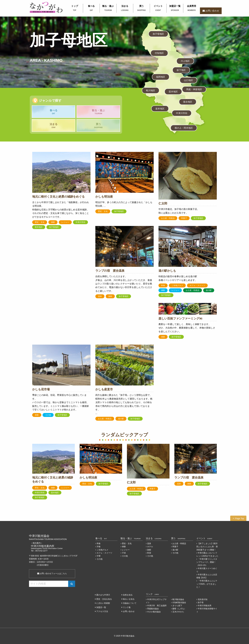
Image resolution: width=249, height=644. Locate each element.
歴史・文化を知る (104, 599)
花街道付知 (203, 599)
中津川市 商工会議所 (157, 606)
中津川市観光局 (204, 606)
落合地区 (188, 102)
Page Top (240, 518)
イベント (158, 8)
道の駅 (209, 290)
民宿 (149, 553)
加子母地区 (158, 34)
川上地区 (185, 61)
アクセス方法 (102, 611)
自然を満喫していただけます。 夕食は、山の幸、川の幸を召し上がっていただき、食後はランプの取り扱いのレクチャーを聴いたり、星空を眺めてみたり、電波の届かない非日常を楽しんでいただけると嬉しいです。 (124, 284)
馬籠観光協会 (153, 609)
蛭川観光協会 (178, 599)
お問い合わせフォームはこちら (52, 573)
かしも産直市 (104, 389)
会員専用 (192, 8)
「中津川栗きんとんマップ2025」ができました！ (207, 584)
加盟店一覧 (175, 8)
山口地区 (188, 80)
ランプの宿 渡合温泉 (110, 271)
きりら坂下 (177, 606)
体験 (53, 222)
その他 (48, 415)
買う (141, 8)
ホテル (150, 547)
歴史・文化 (40, 222)
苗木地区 (173, 92)
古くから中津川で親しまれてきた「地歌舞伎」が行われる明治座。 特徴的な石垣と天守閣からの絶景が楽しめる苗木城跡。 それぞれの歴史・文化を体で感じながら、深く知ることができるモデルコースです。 (61, 210)
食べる (91, 8)
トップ (75, 8)
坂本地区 (160, 109)
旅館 (110, 296)
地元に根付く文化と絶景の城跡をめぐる (58, 197)
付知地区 (159, 53)
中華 (99, 556)
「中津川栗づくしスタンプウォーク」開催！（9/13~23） (207, 562)
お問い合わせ (212, 11)
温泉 (100, 296)
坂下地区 (181, 70)
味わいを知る (129, 599)
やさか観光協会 (154, 612)
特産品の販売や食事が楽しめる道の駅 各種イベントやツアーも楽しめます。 (178, 278)
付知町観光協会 (179, 603)
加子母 (201, 603)
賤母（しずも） (179, 609)
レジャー (65, 222)
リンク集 (127, 607)
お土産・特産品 (168, 218)
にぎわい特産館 (103, 603)
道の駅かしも (167, 271)
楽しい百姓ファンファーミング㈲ (180, 319)
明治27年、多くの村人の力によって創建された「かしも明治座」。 (124, 204)
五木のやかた (178, 612)
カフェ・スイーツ (197, 285)
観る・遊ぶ (108, 8)
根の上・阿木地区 (184, 128)
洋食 (99, 547)
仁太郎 (163, 203)
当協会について (130, 603)
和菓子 (184, 218)
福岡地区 (161, 77)
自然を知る (128, 595)
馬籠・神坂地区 (194, 89)
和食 (163, 285)
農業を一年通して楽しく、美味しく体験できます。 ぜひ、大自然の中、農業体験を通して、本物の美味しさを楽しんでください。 (187, 328)
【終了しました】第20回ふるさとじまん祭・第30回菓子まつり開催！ (207, 547)
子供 (124, 553)
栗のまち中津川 (103, 595)
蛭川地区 (151, 90)
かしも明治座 (104, 197)
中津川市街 (182, 113)
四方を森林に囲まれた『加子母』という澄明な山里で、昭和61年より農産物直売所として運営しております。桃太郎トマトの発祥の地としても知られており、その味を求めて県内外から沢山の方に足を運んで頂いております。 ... (124, 404)
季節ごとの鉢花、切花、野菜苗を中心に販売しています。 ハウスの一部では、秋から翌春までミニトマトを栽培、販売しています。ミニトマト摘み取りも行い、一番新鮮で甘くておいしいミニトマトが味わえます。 (61, 402)
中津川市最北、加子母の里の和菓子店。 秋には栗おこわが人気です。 (179, 211)
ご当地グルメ (177, 285)
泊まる (125, 8)
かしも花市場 (41, 389)
